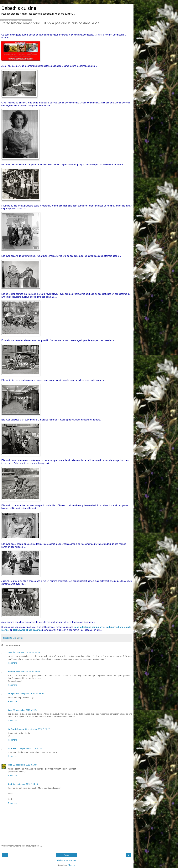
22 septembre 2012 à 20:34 (29, 748)
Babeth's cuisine (19, 8)
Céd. (10, 784)
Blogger (71, 865)
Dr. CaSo (12, 748)
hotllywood (13, 694)
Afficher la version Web (67, 860)
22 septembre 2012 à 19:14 (25, 710)
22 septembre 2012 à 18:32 (28, 652)
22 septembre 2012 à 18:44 (32, 694)
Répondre (12, 663)
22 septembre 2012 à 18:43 (28, 672)
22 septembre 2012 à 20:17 (37, 729)
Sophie (11, 652)
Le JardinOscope (16, 729)
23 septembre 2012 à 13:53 (25, 765)
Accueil (67, 855)
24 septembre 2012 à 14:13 (25, 784)
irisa (10, 765)
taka (10, 710)
